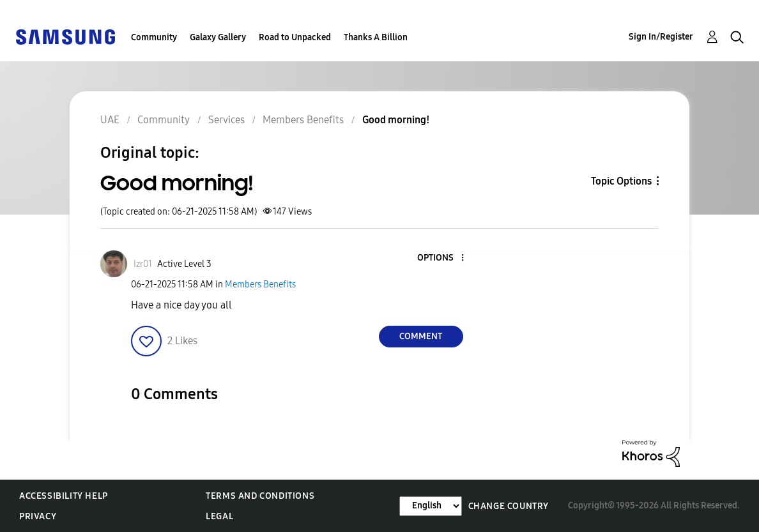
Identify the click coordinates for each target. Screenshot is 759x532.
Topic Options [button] (621, 181)
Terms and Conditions (260, 496)
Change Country (509, 506)
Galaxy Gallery (218, 37)
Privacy (38, 516)
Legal (219, 516)
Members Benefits (260, 285)
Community (154, 37)
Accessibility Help (64, 496)
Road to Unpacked (295, 37)
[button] (441, 258)
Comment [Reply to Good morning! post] (421, 336)
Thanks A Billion (376, 37)
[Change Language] (431, 506)
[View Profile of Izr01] (143, 264)
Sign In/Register (661, 37)
